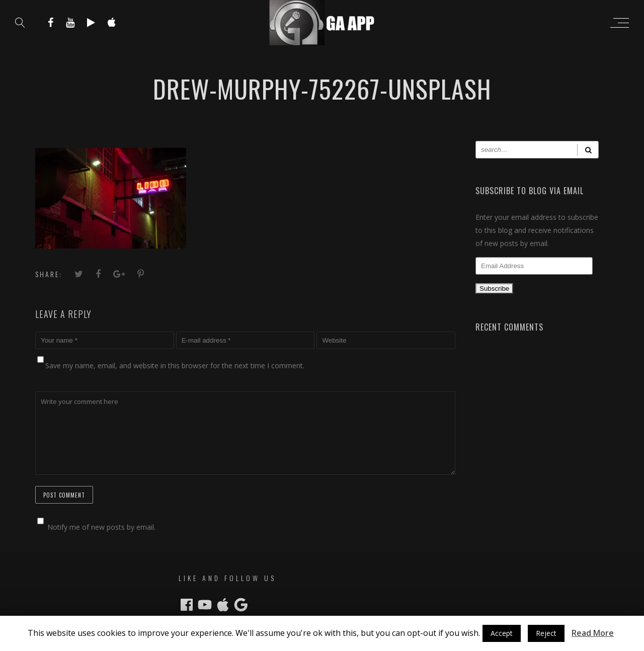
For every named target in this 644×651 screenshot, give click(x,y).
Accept (502, 633)
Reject (546, 633)
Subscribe (494, 289)
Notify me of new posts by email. (101, 527)
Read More (593, 633)
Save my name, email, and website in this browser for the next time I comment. (175, 365)
